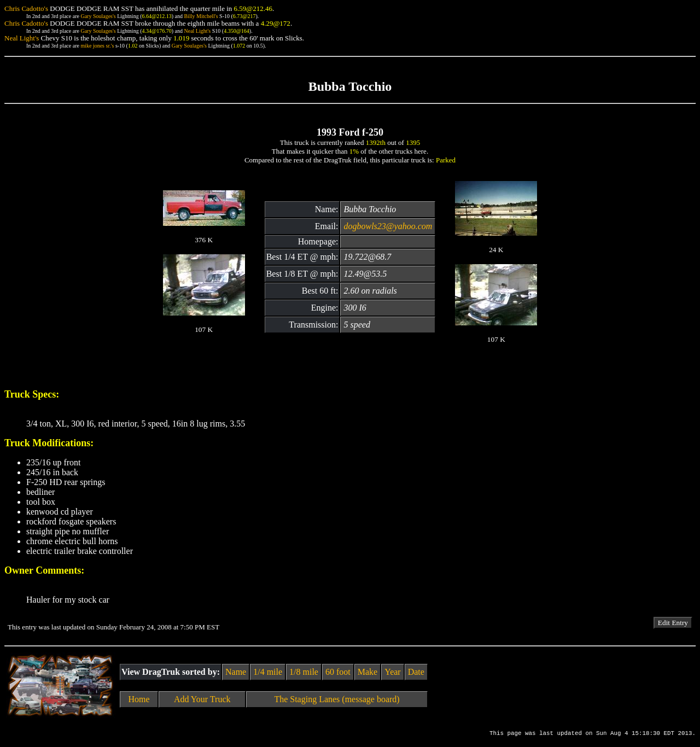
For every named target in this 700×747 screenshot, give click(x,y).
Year (392, 672)
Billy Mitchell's (201, 16)
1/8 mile (304, 672)
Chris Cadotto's (26, 8)
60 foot (338, 672)
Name (236, 672)
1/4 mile (268, 672)
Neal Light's (197, 31)
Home (139, 699)
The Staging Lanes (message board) (337, 699)
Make (367, 672)
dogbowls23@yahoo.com (388, 226)
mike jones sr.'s (97, 46)
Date (416, 672)
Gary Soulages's (98, 16)
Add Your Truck (202, 699)
